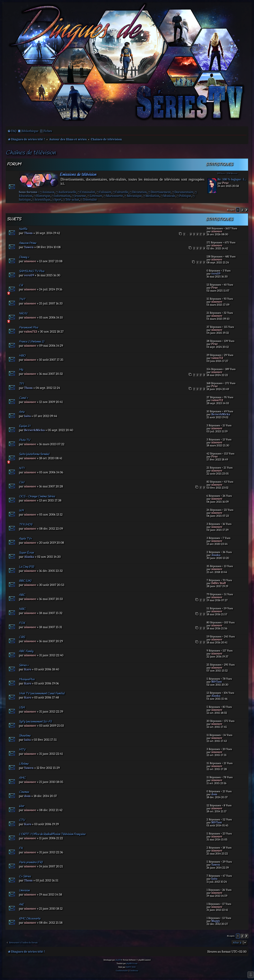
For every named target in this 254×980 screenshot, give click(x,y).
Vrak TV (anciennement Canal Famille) (42, 694)
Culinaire (104, 192)
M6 (21, 370)
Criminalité (86, 192)
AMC (22, 778)
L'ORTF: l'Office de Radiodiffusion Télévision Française (52, 834)
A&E (21, 905)
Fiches (48, 131)
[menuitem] (12, 131)
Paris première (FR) (31, 862)
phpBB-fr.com (132, 964)
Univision (24, 891)
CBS (22, 637)
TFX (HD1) (25, 525)
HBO (22, 356)
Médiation (151, 196)
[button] (246, 210)
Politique (184, 196)
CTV (22, 820)
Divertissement (159, 192)
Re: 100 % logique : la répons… (232, 179)
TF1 (21, 384)
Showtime (25, 736)
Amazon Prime (27, 243)
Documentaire (183, 192)
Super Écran (26, 553)
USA (22, 708)
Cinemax (24, 792)
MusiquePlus (27, 679)
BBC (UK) (25, 581)
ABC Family (26, 651)
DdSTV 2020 (131, 967)
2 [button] (242, 210)
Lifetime (24, 764)
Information (61, 196)
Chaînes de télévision (31, 153)
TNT (22, 300)
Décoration (138, 192)
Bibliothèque (30, 131)
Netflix (23, 229)
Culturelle (121, 192)
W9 (21, 511)
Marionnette (113, 196)
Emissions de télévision (78, 175)
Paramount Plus (28, 328)
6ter (22, 806)
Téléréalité (89, 200)
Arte (22, 412)
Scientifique (41, 200)
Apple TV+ (25, 539)
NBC (22, 609)
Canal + (23, 398)
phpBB (118, 960)
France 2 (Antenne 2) (31, 342)
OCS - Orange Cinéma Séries (37, 497)
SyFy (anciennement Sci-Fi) (35, 722)
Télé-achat (71, 200)
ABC (22, 595)
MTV (22, 750)
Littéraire (95, 196)
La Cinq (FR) (26, 567)
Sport (57, 200)
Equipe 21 (25, 426)
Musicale (168, 196)
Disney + (24, 257)
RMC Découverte (30, 919)
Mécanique (133, 196)
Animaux (47, 192)
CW (22, 482)
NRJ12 (23, 314)
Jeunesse (79, 196)
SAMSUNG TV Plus (32, 271)
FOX (22, 623)
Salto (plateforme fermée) (34, 454)
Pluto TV (24, 440)
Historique (42, 196)
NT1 (22, 468)
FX (21, 848)
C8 (21, 285)
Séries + (24, 665)
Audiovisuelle (66, 192)
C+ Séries (25, 877)
